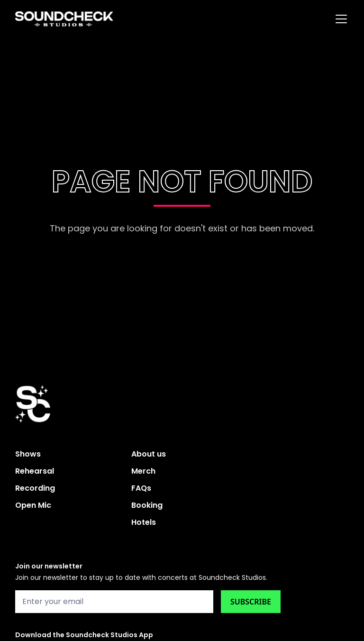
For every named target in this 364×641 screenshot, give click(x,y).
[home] (64, 19)
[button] (339, 19)
